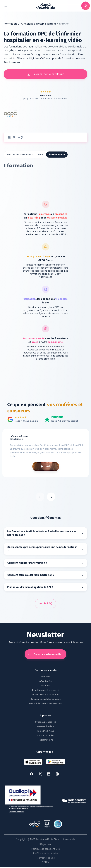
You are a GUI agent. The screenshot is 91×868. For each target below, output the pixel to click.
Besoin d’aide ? (46, 726)
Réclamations (46, 740)
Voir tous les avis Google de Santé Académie (22, 420)
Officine (45, 686)
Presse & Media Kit (45, 722)
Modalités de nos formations (45, 704)
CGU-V (45, 862)
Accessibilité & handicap (45, 695)
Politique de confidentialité (46, 849)
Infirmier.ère (45, 681)
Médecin (46, 677)
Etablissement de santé (45, 690)
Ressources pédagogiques (46, 699)
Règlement (45, 844)
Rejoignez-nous (45, 731)
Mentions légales (45, 858)
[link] (64, 24)
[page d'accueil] (46, 6)
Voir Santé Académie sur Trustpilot (59, 420)
